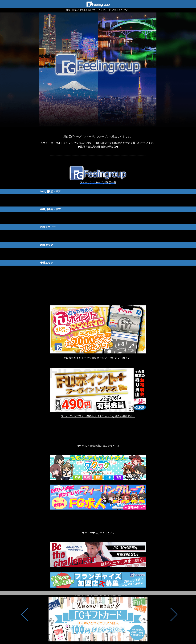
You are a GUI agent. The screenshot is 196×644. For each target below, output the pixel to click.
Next (174, 620)
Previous (25, 620)
